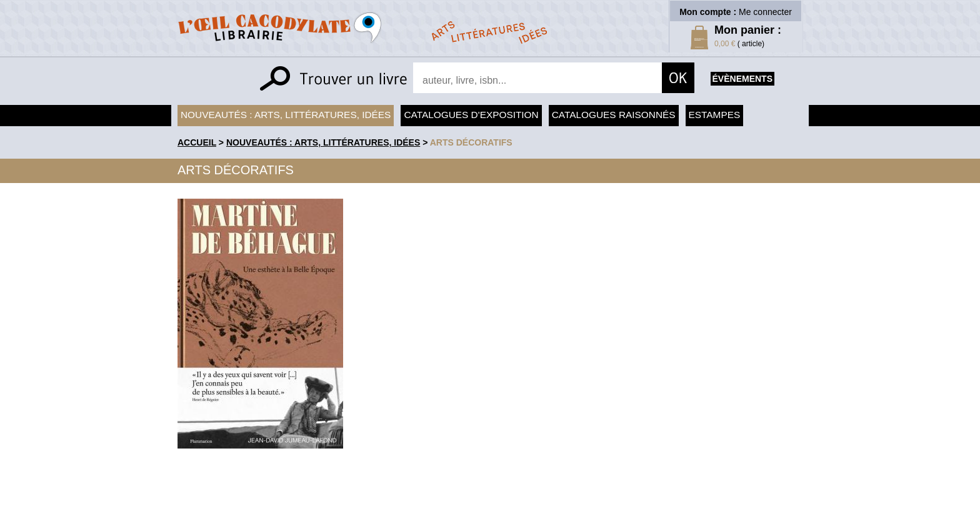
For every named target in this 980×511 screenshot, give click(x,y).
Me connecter (765, 12)
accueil (197, 142)
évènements (742, 79)
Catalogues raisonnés (614, 115)
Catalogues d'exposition (471, 115)
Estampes (715, 115)
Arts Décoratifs (471, 142)
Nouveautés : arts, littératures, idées (286, 115)
